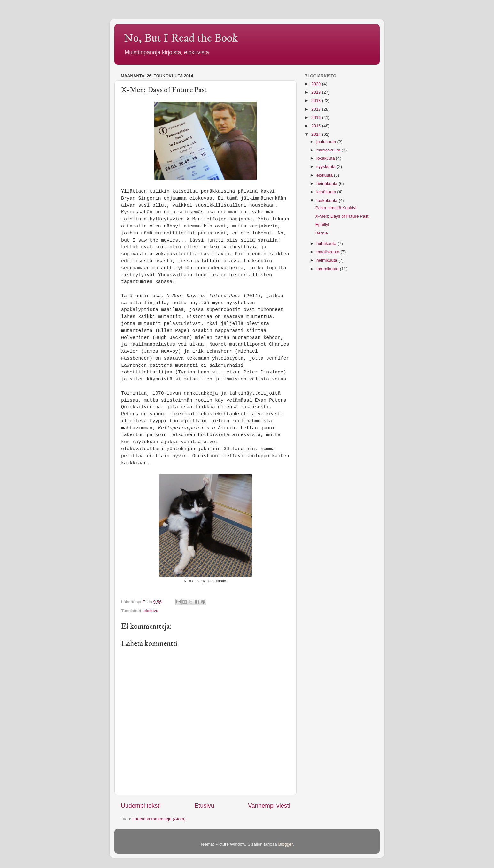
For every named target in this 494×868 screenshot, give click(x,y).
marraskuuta (329, 150)
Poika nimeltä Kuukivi (336, 208)
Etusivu (205, 806)
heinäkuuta (328, 184)
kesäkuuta (327, 192)
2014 (317, 134)
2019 (317, 92)
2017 (317, 109)
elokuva (151, 611)
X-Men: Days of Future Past (342, 216)
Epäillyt (322, 224)
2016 (317, 117)
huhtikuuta (327, 244)
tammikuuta (328, 269)
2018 (317, 100)
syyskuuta (327, 167)
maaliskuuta (328, 252)
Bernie (322, 233)
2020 (317, 84)
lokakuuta (326, 158)
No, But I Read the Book (181, 38)
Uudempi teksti (141, 806)
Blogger (286, 844)
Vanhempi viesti (269, 806)
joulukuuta (327, 142)
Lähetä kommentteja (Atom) (159, 819)
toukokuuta (328, 200)
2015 (317, 126)
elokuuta (325, 175)
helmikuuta (327, 260)
